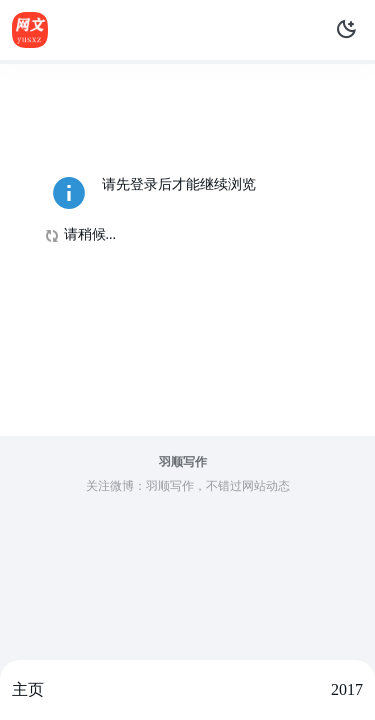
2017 (347, 689)
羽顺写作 (183, 462)
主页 (28, 689)
